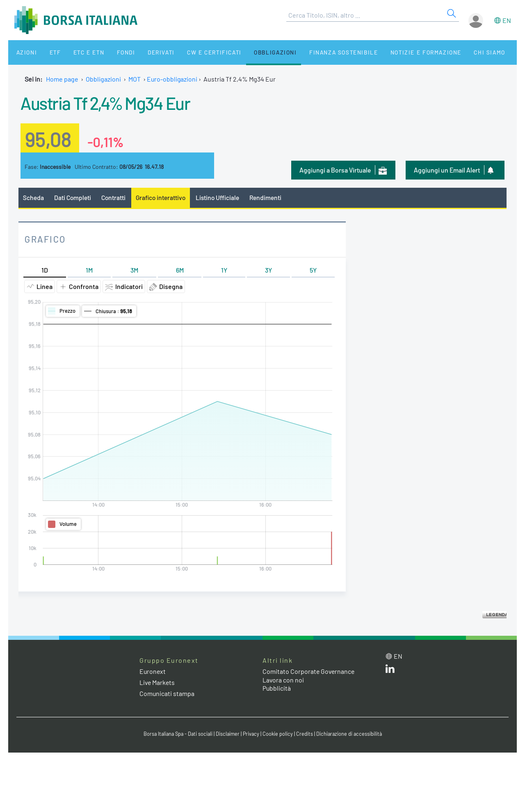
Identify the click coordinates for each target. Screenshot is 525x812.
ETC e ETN (79, 52)
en (507, 20)
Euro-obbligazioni (172, 79)
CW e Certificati (195, 52)
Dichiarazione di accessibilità (351, 734)
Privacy (252, 734)
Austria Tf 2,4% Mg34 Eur (109, 102)
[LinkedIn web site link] (390, 670)
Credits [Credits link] (306, 734)
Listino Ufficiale (221, 197)
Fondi (113, 52)
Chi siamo (461, 52)
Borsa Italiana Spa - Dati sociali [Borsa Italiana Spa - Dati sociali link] (176, 734)
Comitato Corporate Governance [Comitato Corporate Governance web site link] (309, 671)
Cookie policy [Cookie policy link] (279, 734)
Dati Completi (73, 197)
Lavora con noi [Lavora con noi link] (283, 680)
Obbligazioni (254, 52)
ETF (48, 52)
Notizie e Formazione (400, 52)
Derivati (144, 52)
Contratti (114, 197)
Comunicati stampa (167, 694)
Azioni (23, 52)
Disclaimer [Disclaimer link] (228, 734)
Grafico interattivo (162, 197)
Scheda (33, 197)
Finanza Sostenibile (319, 52)
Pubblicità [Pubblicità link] (277, 688)
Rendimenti (269, 197)
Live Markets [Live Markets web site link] (158, 682)
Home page (62, 79)
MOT (135, 79)
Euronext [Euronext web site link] (153, 671)
